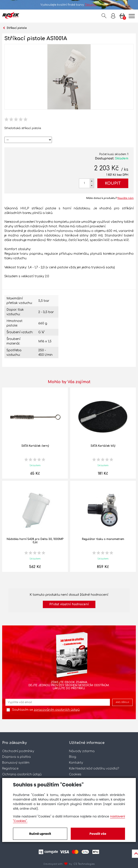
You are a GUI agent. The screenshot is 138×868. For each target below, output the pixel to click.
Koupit (113, 183)
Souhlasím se (46, 710)
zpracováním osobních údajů (57, 710)
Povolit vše (98, 834)
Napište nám (126, 198)
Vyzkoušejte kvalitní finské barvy (69, 5)
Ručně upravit (40, 834)
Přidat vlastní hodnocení (69, 604)
